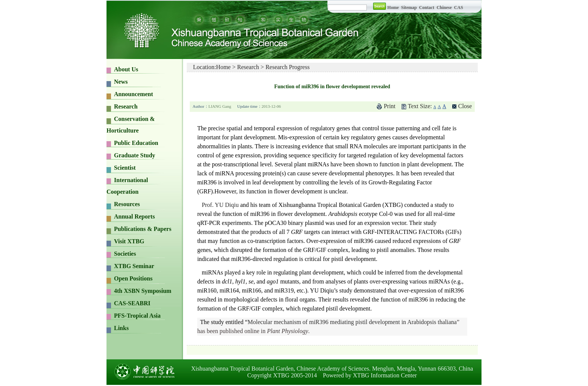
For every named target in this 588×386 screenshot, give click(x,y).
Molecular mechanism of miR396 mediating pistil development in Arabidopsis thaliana (352, 322)
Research (126, 106)
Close (465, 106)
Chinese (444, 8)
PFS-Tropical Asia (137, 316)
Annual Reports (134, 216)
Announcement (133, 94)
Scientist (125, 168)
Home (393, 8)
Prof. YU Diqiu (220, 205)
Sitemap (409, 8)
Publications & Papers (143, 229)
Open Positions (133, 278)
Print (389, 106)
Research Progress (288, 67)
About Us (126, 69)
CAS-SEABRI (132, 303)
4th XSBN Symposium (143, 291)
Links (121, 328)
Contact (427, 8)
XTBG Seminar (134, 266)
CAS (459, 8)
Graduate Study (135, 155)
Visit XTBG (129, 241)
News (121, 82)
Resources (127, 204)
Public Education (136, 143)
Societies (125, 254)
